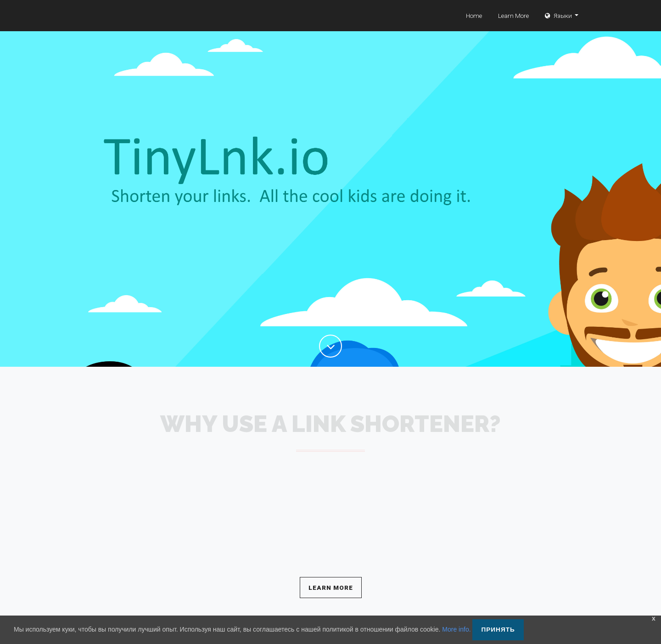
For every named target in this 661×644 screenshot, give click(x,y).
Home (474, 25)
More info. (456, 629)
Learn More (513, 25)
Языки (559, 25)
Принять (498, 630)
